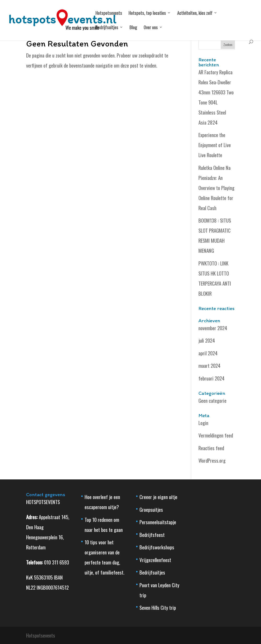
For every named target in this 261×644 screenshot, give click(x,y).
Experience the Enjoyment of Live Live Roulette (215, 145)
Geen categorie (212, 400)
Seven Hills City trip (158, 607)
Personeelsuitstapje (158, 522)
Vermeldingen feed (216, 435)
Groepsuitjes (151, 509)
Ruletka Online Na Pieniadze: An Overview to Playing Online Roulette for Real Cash (216, 188)
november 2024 (213, 328)
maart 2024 (209, 365)
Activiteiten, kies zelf (195, 14)
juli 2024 (207, 340)
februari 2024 (212, 378)
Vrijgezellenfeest (155, 560)
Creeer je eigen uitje (158, 497)
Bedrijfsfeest (152, 535)
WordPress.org (212, 460)
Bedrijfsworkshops (157, 547)
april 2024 (208, 353)
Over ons (151, 28)
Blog (133, 28)
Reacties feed (211, 448)
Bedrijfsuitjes (107, 28)
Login (203, 423)
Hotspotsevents (109, 14)
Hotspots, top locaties (147, 14)
